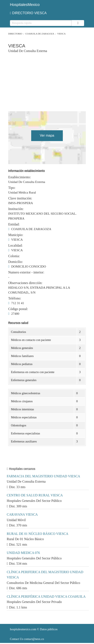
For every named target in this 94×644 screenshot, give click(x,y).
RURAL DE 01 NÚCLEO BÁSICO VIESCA (38, 534)
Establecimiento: (20, 177)
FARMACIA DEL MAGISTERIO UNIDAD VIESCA (43, 476)
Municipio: (16, 235)
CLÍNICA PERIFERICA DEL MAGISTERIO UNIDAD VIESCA (45, 575)
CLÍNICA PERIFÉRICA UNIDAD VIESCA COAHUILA (46, 597)
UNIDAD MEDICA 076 (23, 553)
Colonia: (14, 256)
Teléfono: (15, 298)
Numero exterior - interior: (26, 272)
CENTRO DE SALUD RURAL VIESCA (35, 495)
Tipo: (12, 188)
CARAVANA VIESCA (22, 514)
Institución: (16, 209)
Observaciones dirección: (25, 283)
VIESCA (61, 34)
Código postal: (18, 309)
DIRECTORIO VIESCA (28, 13)
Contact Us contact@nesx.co (27, 639)
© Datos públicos (34, 629)
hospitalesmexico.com (23, 629)
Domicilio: (15, 262)
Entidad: (14, 224)
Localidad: (15, 246)
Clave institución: (20, 198)
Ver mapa (47, 135)
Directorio (15, 34)
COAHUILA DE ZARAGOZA (40, 34)
